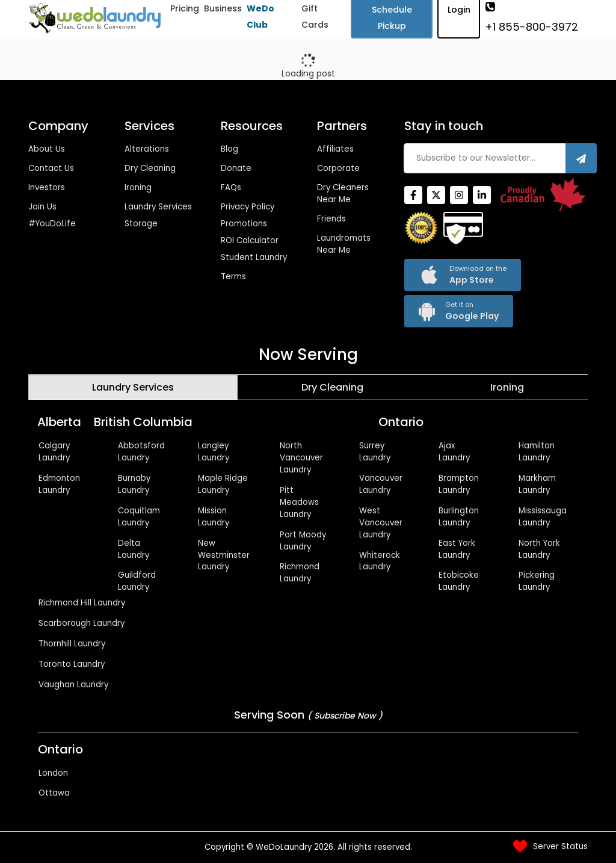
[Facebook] (413, 195)
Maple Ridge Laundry (223, 484)
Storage (141, 224)
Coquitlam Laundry (139, 517)
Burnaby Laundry (134, 484)
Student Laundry (254, 257)
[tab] (133, 388)
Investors (47, 187)
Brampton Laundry (459, 484)
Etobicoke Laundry (459, 581)
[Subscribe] (581, 158)
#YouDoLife (52, 224)
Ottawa (54, 793)
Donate (236, 168)
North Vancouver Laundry (301, 458)
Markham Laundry (537, 484)
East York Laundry (457, 549)
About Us (47, 149)
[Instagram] (459, 195)
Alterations (147, 149)
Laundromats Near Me (344, 244)
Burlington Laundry (459, 517)
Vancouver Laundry (381, 484)
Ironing (138, 187)
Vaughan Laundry (73, 685)
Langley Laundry (214, 452)
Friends (331, 219)
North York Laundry (539, 549)
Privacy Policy (248, 207)
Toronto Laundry (72, 664)
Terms (233, 277)
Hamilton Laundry (537, 452)
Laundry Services (158, 207)
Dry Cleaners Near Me (343, 193)
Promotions (244, 224)
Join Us (42, 207)
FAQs (231, 187)
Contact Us (51, 168)
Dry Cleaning (150, 168)
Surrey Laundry (375, 452)
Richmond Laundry (300, 573)
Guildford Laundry (137, 581)
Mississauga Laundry (543, 517)
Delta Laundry (134, 549)
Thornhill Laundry (72, 644)
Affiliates (335, 149)
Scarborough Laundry (82, 623)
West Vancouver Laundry (381, 523)
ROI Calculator (250, 240)
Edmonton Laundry (59, 484)
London (53, 773)
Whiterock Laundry (380, 561)
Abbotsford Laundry (141, 452)
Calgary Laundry (54, 452)
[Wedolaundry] (95, 18)
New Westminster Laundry (224, 555)
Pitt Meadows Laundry (299, 502)
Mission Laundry (214, 517)
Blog (229, 149)
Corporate (338, 168)
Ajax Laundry (454, 452)
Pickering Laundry (537, 581)
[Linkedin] (482, 195)
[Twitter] (436, 195)
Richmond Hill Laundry (82, 603)
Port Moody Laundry (303, 541)
